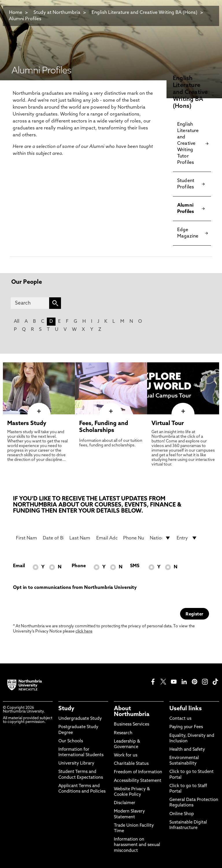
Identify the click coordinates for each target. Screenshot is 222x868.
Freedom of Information (138, 772)
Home (16, 13)
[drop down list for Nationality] (160, 538)
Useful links (186, 709)
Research (123, 733)
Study (66, 709)
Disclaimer (125, 803)
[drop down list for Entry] (187, 538)
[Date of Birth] (53, 538)
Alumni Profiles (25, 19)
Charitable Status (131, 764)
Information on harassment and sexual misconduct (137, 845)
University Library (76, 764)
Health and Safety (187, 750)
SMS (135, 566)
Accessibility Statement (138, 781)
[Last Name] (80, 538)
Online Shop (182, 814)
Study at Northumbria (57, 13)
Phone (79, 566)
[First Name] (26, 538)
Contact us (180, 719)
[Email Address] (107, 538)
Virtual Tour (168, 424)
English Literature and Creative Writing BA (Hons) (145, 13)
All (17, 322)
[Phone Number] (134, 538)
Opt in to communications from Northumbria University (75, 588)
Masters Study (27, 424)
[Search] (30, 303)
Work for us (126, 755)
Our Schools (71, 741)
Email (19, 566)
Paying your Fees (186, 727)
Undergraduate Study (80, 719)
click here (84, 631)
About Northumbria (132, 712)
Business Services (132, 725)
